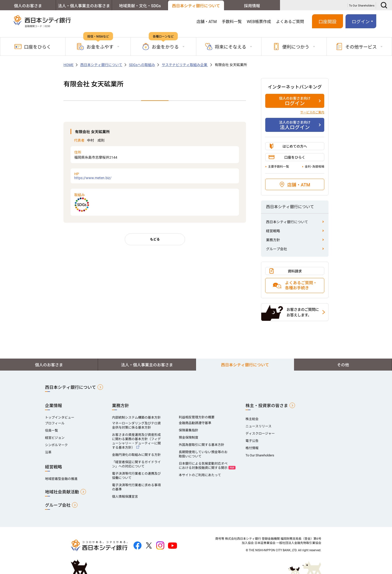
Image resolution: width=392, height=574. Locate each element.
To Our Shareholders (362, 6)
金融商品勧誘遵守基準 (195, 423)
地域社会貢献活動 (62, 492)
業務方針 (273, 240)
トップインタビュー (60, 417)
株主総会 (252, 419)
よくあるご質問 (290, 22)
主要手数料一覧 (278, 167)
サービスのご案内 (312, 112)
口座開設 (327, 22)
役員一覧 (51, 430)
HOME (68, 65)
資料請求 (295, 271)
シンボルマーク (56, 445)
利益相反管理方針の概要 (197, 417)
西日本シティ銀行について (196, 6)
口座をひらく (33, 47)
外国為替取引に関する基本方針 (201, 445)
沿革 (48, 452)
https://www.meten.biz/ (155, 176)
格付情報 (252, 448)
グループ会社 (276, 249)
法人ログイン (295, 125)
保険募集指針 (188, 430)
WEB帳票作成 (259, 22)
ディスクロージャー (260, 434)
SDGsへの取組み (142, 65)
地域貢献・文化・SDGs (140, 6)
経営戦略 (273, 231)
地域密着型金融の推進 (61, 479)
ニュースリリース (258, 426)
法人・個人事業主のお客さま (84, 6)
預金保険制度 (188, 438)
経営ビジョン (55, 438)
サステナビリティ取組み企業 (185, 65)
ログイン (361, 22)
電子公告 (252, 441)
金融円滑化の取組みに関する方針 (136, 455)
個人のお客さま (28, 6)
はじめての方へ (295, 146)
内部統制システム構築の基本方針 (136, 417)
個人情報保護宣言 (125, 497)
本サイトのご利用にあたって (200, 475)
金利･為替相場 (314, 167)
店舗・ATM (207, 22)
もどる (155, 239)
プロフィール (55, 423)
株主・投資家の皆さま (267, 406)
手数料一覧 (232, 22)
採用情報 (252, 6)
